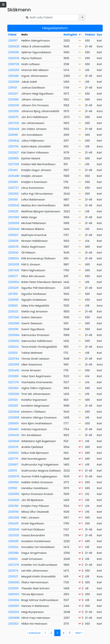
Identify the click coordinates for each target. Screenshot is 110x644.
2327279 (14, 382)
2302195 (13, 329)
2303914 (13, 388)
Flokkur (90, 35)
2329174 (13, 571)
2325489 (14, 176)
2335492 (14, 370)
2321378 (13, 447)
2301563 (13, 453)
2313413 (13, 170)
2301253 (13, 624)
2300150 (14, 482)
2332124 (13, 547)
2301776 (13, 459)
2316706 (13, 147)
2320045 (14, 530)
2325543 (14, 205)
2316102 (13, 559)
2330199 (13, 512)
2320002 (14, 341)
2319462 (13, 429)
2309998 (14, 618)
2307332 (14, 123)
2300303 (14, 594)
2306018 (14, 52)
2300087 (14, 606)
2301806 (14, 158)
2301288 (13, 553)
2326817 (13, 465)
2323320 (14, 535)
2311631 (13, 88)
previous (34, 633)
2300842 (14, 141)
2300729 (14, 64)
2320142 (13, 253)
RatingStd (70, 35)
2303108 (13, 111)
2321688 (13, 99)
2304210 (13, 523)
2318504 (14, 258)
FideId (12, 35)
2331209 (13, 588)
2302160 (13, 194)
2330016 (13, 241)
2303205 (14, 264)
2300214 (13, 347)
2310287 (13, 406)
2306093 (14, 582)
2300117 (13, 41)
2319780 (13, 506)
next (79, 633)
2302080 (14, 323)
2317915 (13, 294)
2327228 (14, 164)
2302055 (14, 365)
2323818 (13, 376)
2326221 (13, 311)
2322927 (14, 153)
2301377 (13, 276)
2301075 (13, 117)
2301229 (13, 288)
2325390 (14, 394)
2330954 (14, 282)
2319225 (13, 211)
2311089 (13, 182)
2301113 (13, 471)
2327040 (14, 317)
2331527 (13, 577)
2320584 (14, 335)
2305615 (14, 423)
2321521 (13, 353)
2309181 (13, 135)
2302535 (14, 58)
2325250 (14, 70)
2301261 (13, 200)
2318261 (13, 306)
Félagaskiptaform (55, 28)
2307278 (14, 565)
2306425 (14, 46)
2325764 (14, 359)
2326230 (14, 105)
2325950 (14, 494)
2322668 (14, 82)
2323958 (14, 418)
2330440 (14, 229)
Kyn (99, 35)
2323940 (14, 441)
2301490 (14, 76)
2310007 (13, 235)
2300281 (13, 541)
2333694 (14, 600)
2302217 (13, 94)
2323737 (14, 188)
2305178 (13, 247)
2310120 (13, 400)
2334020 (14, 500)
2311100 (13, 488)
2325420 (14, 435)
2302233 (14, 612)
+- (80, 35)
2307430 (14, 270)
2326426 (14, 129)
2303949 (14, 412)
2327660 (14, 217)
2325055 (14, 223)
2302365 (14, 518)
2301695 (14, 300)
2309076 (14, 476)
